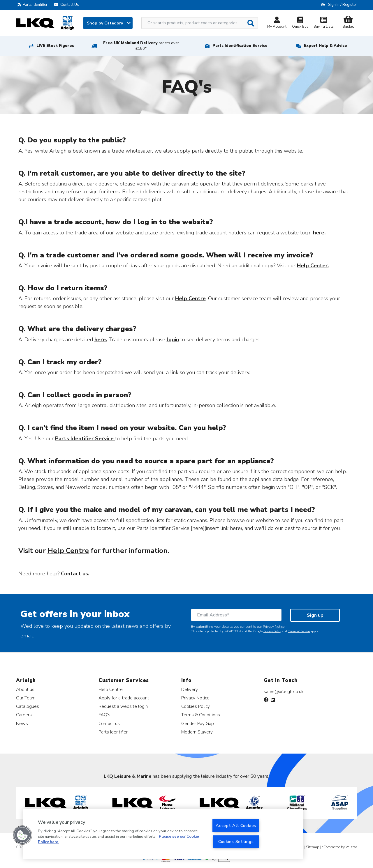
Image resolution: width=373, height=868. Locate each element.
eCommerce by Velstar (339, 847)
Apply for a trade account (124, 698)
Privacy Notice (274, 627)
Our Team (26, 698)
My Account (277, 23)
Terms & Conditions (201, 715)
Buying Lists (323, 23)
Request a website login (123, 706)
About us (25, 689)
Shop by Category (109, 23)
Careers (24, 715)
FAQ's (104, 715)
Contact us (109, 723)
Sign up (315, 615)
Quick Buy (300, 23)
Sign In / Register (343, 5)
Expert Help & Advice (326, 46)
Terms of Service (299, 631)
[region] (163, 834)
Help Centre (111, 689)
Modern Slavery (197, 732)
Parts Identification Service (240, 46)
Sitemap (313, 847)
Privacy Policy (272, 631)
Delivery (190, 689)
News (22, 723)
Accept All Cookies (236, 825)
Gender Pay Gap (198, 723)
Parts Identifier (34, 5)
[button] (22, 835)
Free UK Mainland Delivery (141, 46)
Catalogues (28, 706)
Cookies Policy (196, 706)
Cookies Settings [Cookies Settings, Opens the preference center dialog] (236, 842)
